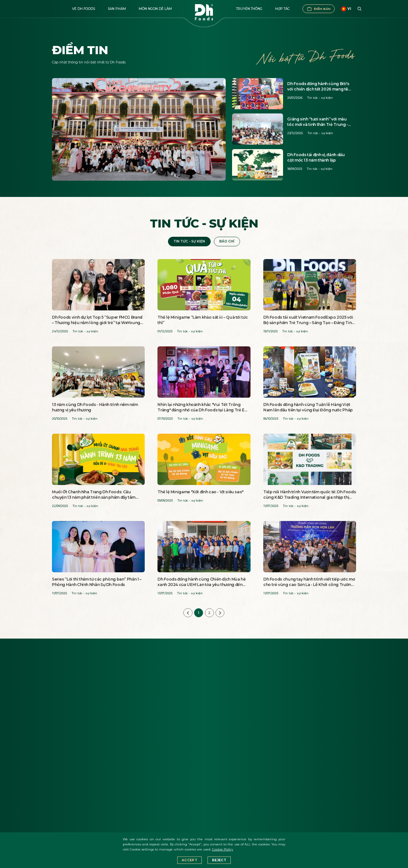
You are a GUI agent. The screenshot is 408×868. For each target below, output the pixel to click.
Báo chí (227, 241)
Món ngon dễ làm (155, 9)
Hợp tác (282, 9)
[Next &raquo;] (220, 613)
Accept (189, 860)
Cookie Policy (222, 849)
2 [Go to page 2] (209, 613)
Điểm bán (319, 9)
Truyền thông (249, 9)
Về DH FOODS (84, 9)
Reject (219, 860)
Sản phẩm (117, 9)
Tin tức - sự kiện (189, 241)
